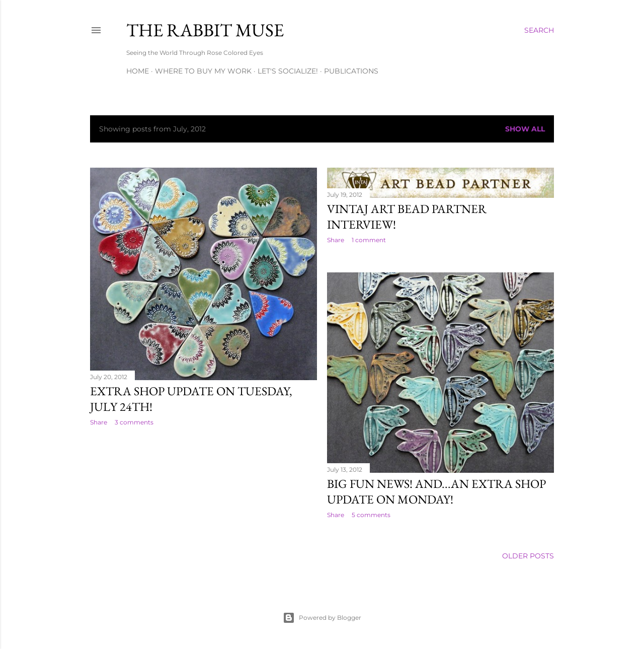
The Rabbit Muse (205, 30)
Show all (525, 129)
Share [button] (99, 422)
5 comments (371, 515)
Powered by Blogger (322, 618)
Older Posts (528, 556)
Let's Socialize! (288, 71)
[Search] (539, 30)
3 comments (134, 422)
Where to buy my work (203, 71)
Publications (351, 71)
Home (138, 71)
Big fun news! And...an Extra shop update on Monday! (436, 491)
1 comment (369, 240)
